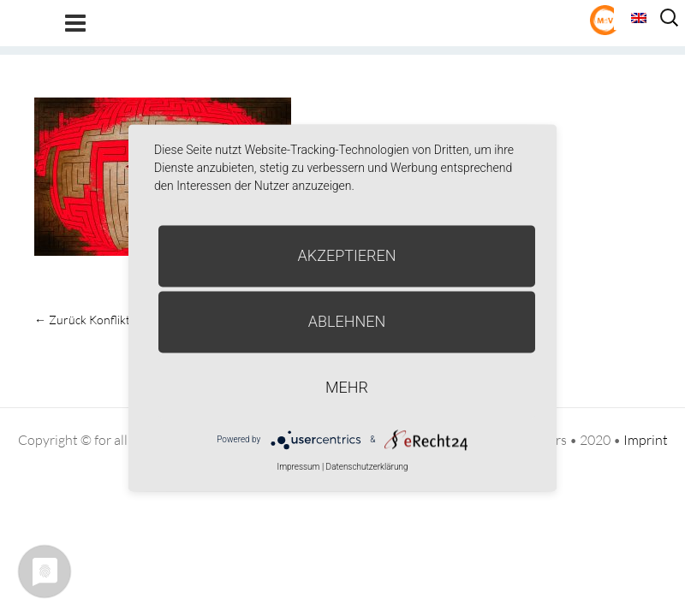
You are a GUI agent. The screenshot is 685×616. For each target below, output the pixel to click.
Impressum (298, 467)
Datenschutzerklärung (367, 467)
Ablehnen (347, 321)
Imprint (646, 440)
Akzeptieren (347, 255)
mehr (347, 387)
